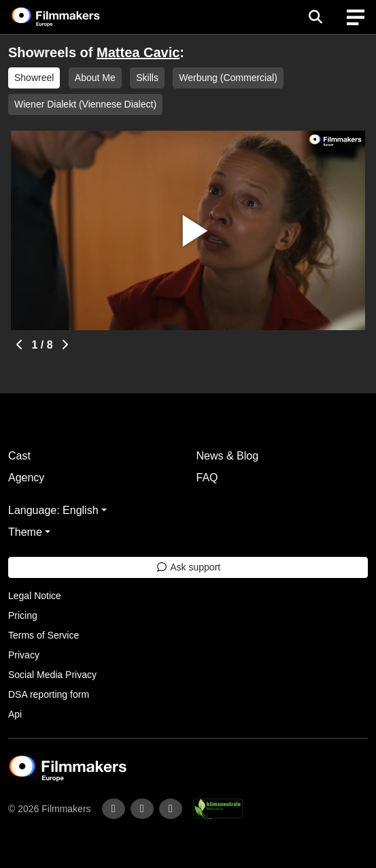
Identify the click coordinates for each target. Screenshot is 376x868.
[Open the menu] (315, 17)
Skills (147, 78)
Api (15, 714)
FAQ (207, 478)
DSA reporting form (49, 694)
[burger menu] (356, 17)
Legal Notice (35, 596)
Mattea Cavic (138, 52)
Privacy (24, 655)
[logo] (72, 17)
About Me (95, 78)
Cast (19, 456)
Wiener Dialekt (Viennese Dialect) (85, 104)
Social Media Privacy (52, 675)
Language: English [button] (53, 510)
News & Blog (228, 456)
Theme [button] (25, 532)
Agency (26, 478)
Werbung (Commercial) (228, 78)
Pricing (23, 615)
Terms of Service (44, 635)
